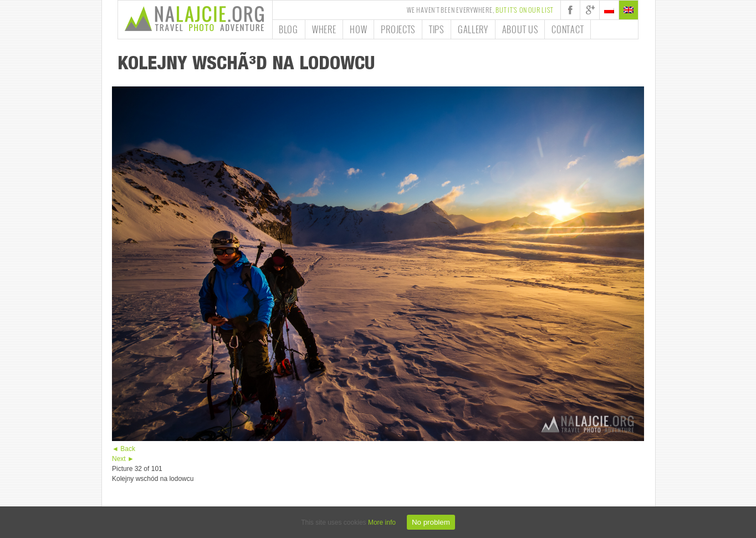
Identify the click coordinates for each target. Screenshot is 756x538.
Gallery (473, 29)
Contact (568, 29)
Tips (436, 29)
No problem (431, 522)
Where (324, 29)
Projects (398, 29)
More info (382, 522)
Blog (288, 29)
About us (520, 29)
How (358, 29)
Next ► (123, 459)
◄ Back (124, 449)
